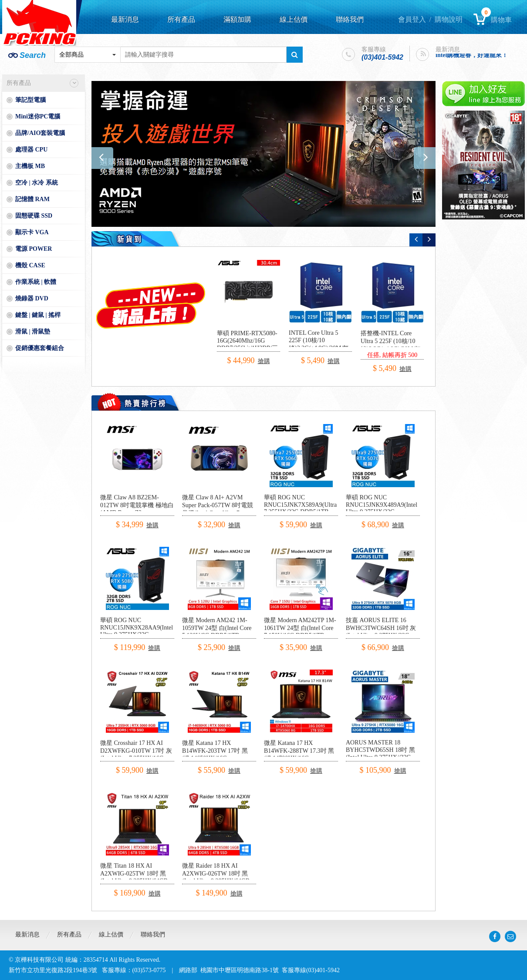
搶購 (264, 361)
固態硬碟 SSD (34, 216)
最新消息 (125, 19)
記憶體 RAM (32, 199)
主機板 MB (30, 166)
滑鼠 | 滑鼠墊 (33, 332)
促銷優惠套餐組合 (40, 348)
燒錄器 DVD (32, 298)
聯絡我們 (350, 19)
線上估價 (294, 19)
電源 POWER (34, 249)
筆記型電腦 (30, 100)
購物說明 (449, 19)
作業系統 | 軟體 (36, 282)
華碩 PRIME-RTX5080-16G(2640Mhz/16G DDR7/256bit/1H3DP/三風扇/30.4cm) (247, 345)
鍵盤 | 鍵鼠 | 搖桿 (38, 315)
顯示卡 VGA (32, 232)
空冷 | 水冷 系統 (37, 183)
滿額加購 (237, 19)
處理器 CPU (31, 150)
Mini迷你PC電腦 (38, 116)
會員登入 (412, 19)
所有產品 (181, 19)
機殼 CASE (30, 265)
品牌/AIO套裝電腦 (40, 133)
